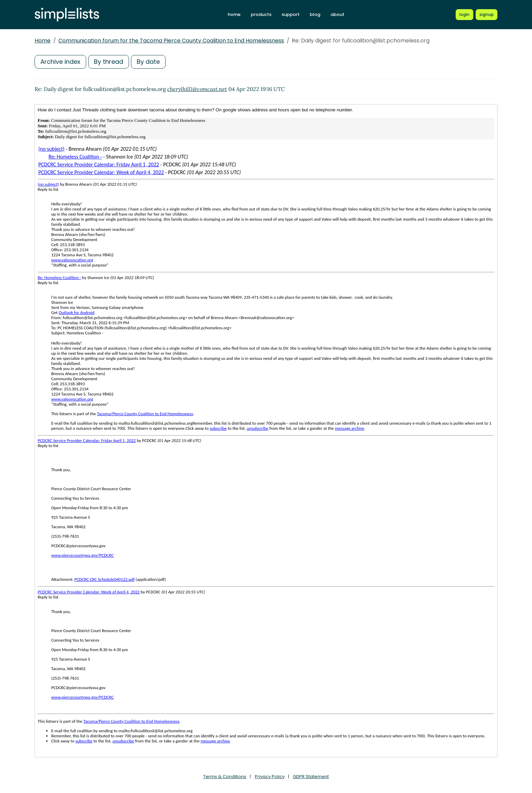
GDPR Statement (311, 777)
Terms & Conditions (225, 777)
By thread (109, 62)
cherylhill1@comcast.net (197, 89)
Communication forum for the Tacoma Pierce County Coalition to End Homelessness (171, 41)
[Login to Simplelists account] (464, 15)
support (291, 14)
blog (315, 14)
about (337, 14)
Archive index (60, 62)
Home (43, 41)
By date (148, 62)
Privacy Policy (270, 777)
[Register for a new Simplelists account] (487, 15)
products (261, 14)
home (234, 14)
